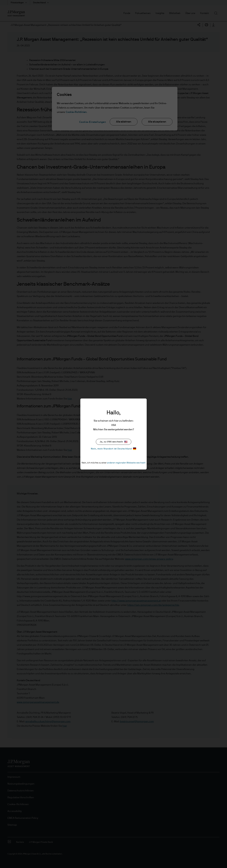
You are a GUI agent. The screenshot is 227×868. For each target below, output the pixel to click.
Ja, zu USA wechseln (114, 442)
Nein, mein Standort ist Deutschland (113, 449)
